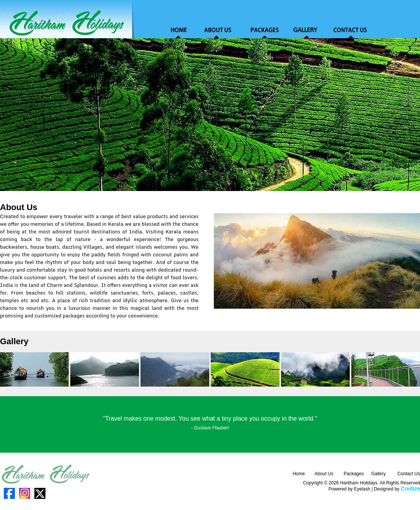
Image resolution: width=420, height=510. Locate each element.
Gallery (378, 474)
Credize (410, 489)
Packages (354, 474)
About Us (324, 474)
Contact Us (409, 474)
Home (299, 474)
